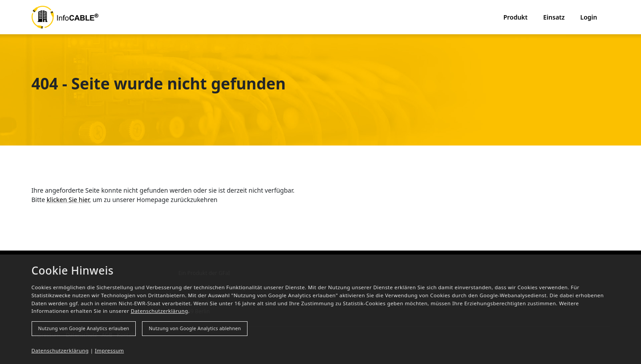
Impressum (110, 350)
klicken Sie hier (68, 200)
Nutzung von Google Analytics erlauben (84, 328)
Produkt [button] (516, 17)
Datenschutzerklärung (160, 311)
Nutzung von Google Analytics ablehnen (195, 328)
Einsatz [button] (554, 17)
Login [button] (589, 17)
